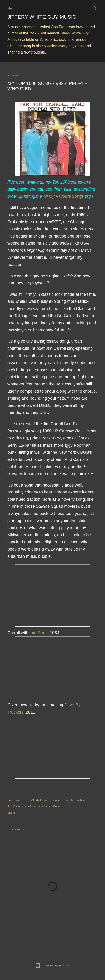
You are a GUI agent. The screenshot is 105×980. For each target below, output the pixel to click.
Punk (57, 806)
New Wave (44, 806)
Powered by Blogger (52, 966)
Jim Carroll (15, 806)
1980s (26, 800)
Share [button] (11, 813)
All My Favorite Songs (63, 196)
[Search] (95, 7)
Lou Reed (39, 633)
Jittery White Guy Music (42, 17)
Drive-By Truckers (73, 800)
